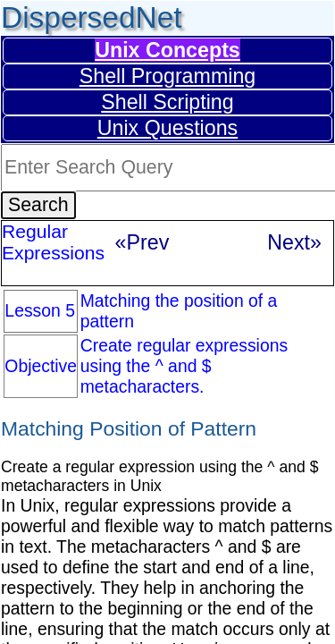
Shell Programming (167, 76)
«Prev (142, 242)
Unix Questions (167, 128)
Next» (294, 242)
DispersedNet (92, 17)
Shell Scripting (167, 102)
